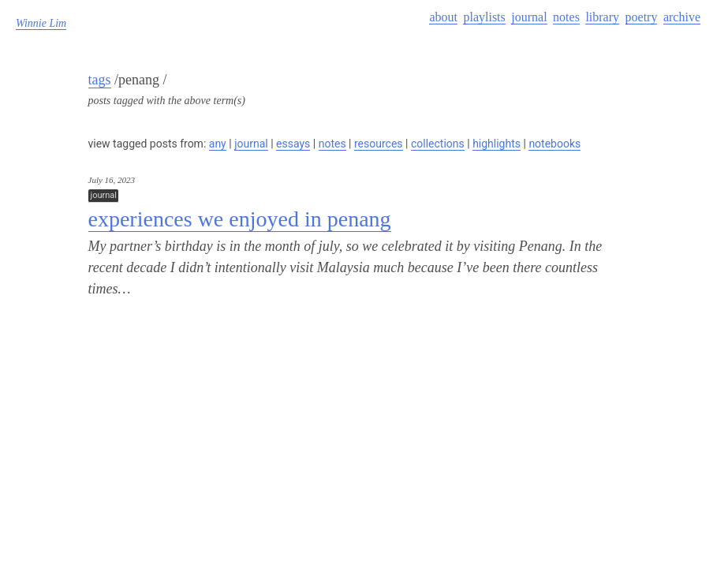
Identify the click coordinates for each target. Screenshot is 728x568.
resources (379, 144)
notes (566, 17)
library (602, 17)
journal (529, 17)
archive (682, 17)
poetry (642, 17)
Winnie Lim (41, 23)
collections (438, 144)
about (443, 17)
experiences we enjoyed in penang (240, 219)
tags (100, 80)
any (218, 144)
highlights (497, 144)
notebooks (554, 144)
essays (293, 144)
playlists (484, 17)
